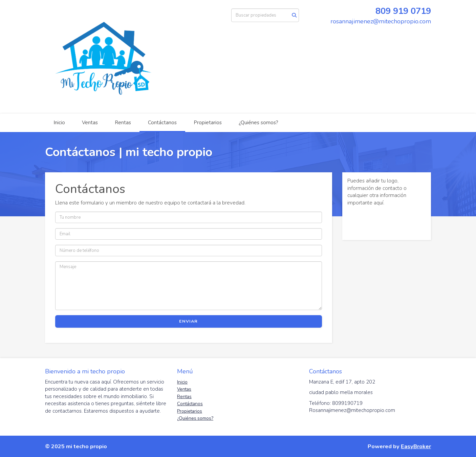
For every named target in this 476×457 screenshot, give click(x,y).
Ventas (90, 123)
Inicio (59, 123)
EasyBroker (416, 446)
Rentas (123, 123)
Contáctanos (162, 123)
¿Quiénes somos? (258, 123)
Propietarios (208, 123)
